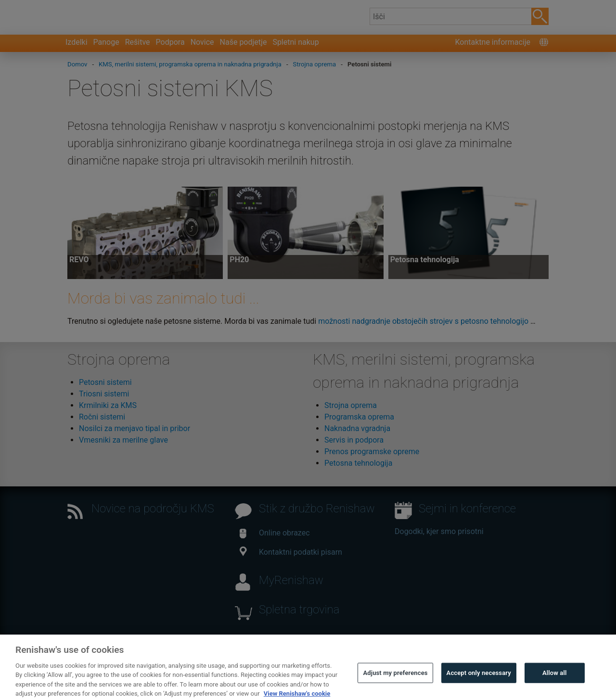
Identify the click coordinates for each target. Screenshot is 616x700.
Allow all (555, 681)
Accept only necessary (479, 681)
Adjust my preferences (395, 681)
